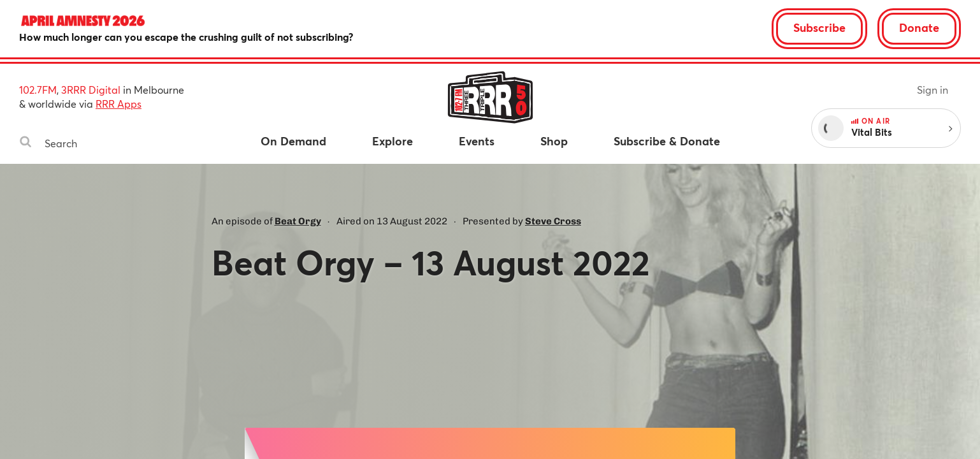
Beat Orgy (298, 221)
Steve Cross (553, 221)
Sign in (933, 90)
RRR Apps (119, 104)
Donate (919, 27)
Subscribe (819, 27)
